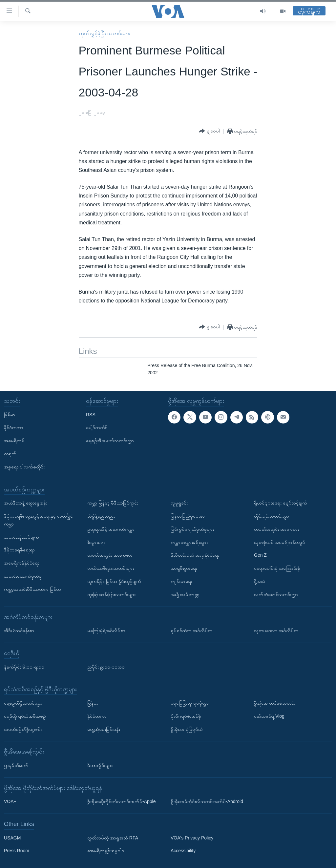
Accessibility (183, 851)
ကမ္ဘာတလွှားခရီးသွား (189, 542)
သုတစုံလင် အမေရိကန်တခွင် (279, 542)
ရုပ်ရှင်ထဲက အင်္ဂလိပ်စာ (192, 630)
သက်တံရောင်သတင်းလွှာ (276, 594)
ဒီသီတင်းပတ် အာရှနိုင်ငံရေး (195, 555)
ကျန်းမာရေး (181, 581)
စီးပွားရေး (96, 542)
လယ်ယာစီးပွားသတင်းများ (111, 568)
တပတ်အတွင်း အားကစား (110, 555)
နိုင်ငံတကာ (14, 427)
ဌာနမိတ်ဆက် (16, 765)
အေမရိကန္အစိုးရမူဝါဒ (106, 851)
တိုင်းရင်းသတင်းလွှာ (272, 516)
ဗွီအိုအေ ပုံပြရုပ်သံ (187, 729)
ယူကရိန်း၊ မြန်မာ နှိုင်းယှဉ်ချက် (114, 581)
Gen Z (260, 555)
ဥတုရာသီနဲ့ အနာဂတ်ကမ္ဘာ (111, 529)
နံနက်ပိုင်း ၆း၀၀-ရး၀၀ (24, 667)
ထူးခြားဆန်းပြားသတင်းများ (111, 594)
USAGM (12, 837)
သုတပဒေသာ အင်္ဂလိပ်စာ (276, 630)
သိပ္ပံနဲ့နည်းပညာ (101, 516)
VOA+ (10, 801)
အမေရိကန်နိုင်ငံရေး (21, 563)
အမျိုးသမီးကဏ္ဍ (185, 594)
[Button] (209, 131)
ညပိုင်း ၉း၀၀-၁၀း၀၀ (106, 667)
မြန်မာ (10, 414)
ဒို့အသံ (260, 581)
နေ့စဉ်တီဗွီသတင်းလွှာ (23, 703)
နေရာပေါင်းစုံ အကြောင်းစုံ (277, 568)
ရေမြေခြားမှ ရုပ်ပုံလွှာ (190, 703)
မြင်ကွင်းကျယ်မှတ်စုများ (192, 529)
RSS (91, 414)
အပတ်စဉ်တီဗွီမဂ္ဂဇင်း (23, 729)
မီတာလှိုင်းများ (100, 765)
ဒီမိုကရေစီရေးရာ (19, 550)
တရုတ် (10, 454)
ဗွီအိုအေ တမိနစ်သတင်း (275, 703)
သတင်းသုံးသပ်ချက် (21, 537)
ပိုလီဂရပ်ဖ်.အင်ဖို (186, 716)
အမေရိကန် (14, 441)
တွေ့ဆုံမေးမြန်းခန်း (104, 729)
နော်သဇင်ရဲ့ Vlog (269, 716)
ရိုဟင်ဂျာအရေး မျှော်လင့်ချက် (281, 503)
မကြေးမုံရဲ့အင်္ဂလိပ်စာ (106, 630)
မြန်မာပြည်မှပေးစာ (188, 516)
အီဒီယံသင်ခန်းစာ (19, 630)
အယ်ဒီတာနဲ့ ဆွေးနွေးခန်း (26, 503)
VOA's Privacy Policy (192, 837)
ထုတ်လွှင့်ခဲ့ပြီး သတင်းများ (105, 33)
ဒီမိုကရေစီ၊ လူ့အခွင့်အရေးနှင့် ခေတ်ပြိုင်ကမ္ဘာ (38, 520)
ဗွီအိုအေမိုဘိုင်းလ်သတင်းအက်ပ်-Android (207, 801)
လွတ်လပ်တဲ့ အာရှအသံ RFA (113, 837)
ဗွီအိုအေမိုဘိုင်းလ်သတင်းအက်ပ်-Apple (121, 801)
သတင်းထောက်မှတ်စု (23, 576)
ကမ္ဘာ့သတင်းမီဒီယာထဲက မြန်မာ (32, 589)
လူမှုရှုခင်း (179, 503)
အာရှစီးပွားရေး (184, 568)
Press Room (17, 851)
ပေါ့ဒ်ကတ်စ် (97, 427)
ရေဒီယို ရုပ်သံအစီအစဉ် (25, 716)
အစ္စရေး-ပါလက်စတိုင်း (24, 467)
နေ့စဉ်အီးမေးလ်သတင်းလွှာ (110, 441)
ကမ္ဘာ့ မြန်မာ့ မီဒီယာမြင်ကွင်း (113, 503)
